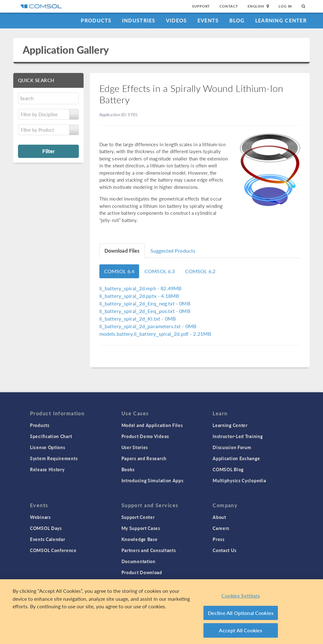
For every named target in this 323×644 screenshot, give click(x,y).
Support (201, 6)
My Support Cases (141, 528)
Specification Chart (51, 436)
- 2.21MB (155, 334)
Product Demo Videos (145, 436)
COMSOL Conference (53, 550)
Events (208, 20)
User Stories (135, 447)
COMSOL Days (46, 528)
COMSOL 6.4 (119, 271)
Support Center (138, 517)
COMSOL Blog (228, 469)
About (219, 517)
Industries (139, 20)
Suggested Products (173, 251)
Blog (237, 20)
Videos (176, 20)
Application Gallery (66, 50)
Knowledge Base (140, 539)
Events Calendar (48, 539)
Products (96, 20)
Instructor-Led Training (238, 436)
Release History (47, 469)
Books (128, 469)
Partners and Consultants (149, 550)
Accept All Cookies (241, 630)
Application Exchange (236, 458)
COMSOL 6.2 (200, 271)
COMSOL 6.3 (160, 271)
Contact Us (224, 550)
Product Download (142, 572)
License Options (48, 447)
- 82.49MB (141, 288)
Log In (285, 6)
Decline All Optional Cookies (241, 613)
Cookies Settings (241, 596)
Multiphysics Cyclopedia (239, 480)
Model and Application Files (152, 425)
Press (219, 539)
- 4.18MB (139, 296)
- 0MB (145, 303)
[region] (161, 612)
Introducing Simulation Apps (153, 480)
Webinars (40, 517)
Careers (221, 528)
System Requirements (54, 458)
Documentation (138, 561)
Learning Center (281, 20)
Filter (48, 151)
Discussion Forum (232, 447)
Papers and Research (144, 458)
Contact (229, 6)
